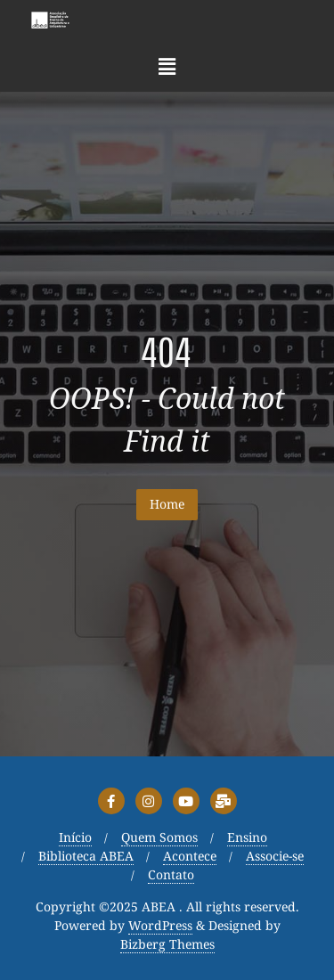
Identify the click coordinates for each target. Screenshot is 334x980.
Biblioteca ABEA (86, 857)
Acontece (190, 857)
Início (75, 838)
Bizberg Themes (167, 945)
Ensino (247, 838)
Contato (171, 875)
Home (167, 504)
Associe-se (275, 857)
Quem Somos (159, 838)
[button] (167, 66)
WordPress (160, 926)
